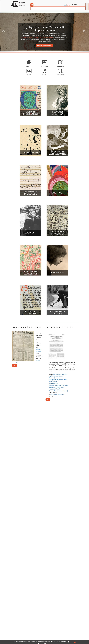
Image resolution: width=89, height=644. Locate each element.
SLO (65, 5)
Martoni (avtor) (53, 382)
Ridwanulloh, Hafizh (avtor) (57, 387)
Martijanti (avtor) (53, 383)
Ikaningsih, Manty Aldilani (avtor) (58, 380)
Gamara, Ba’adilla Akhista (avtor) (58, 391)
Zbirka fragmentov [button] (44, 45)
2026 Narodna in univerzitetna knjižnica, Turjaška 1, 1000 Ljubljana (47, 642)
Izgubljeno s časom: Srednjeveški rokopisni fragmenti (37, 37)
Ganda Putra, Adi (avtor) (60, 374)
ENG (69, 5)
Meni (75, 5)
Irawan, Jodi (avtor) (54, 389)
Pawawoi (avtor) (53, 378)
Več (15, 365)
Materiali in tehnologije (58, 395)
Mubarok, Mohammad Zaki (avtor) (59, 385)
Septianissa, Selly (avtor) (56, 376)
